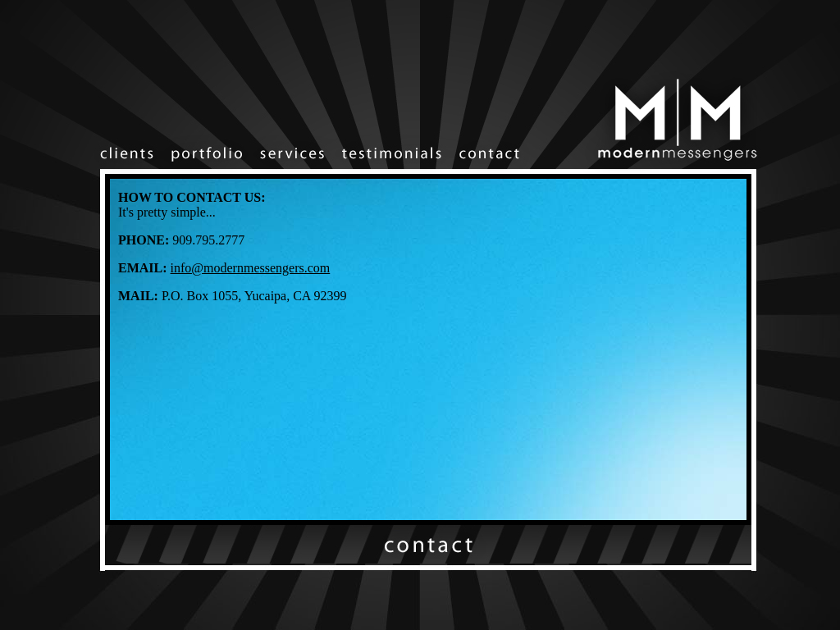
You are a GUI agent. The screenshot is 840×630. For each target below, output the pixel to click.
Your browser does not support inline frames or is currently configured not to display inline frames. (428, 349)
